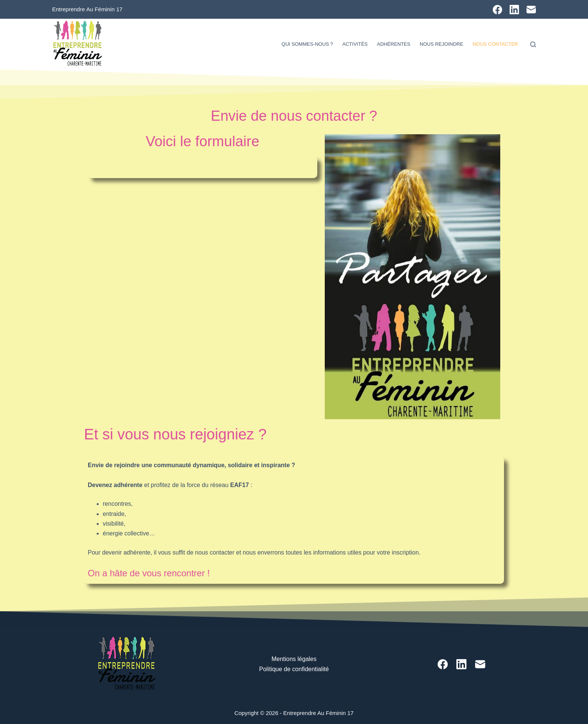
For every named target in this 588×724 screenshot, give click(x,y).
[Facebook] (497, 10)
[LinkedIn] (514, 10)
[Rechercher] (533, 44)
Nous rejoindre (441, 44)
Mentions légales (294, 659)
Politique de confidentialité (294, 669)
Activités (355, 44)
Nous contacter (495, 44)
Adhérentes (394, 44)
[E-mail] (531, 10)
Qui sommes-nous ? (307, 44)
